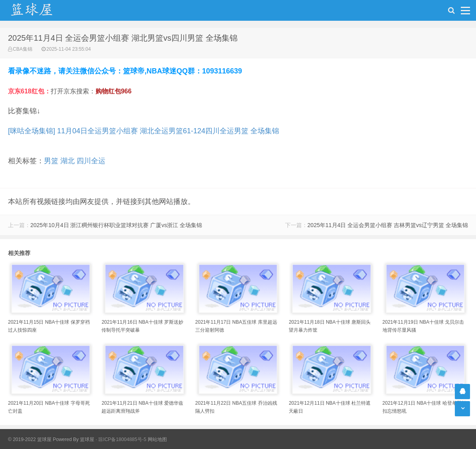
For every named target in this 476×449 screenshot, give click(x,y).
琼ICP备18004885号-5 (122, 439)
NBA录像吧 (40, 10)
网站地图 (157, 439)
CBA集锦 (23, 49)
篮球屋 (87, 439)
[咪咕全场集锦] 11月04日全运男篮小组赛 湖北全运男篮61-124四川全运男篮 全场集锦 (144, 131)
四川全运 (91, 161)
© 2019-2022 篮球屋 (30, 439)
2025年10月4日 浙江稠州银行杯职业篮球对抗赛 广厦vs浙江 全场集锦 (116, 225)
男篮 (51, 161)
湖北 (67, 161)
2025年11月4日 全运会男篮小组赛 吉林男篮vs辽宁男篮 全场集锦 (388, 225)
